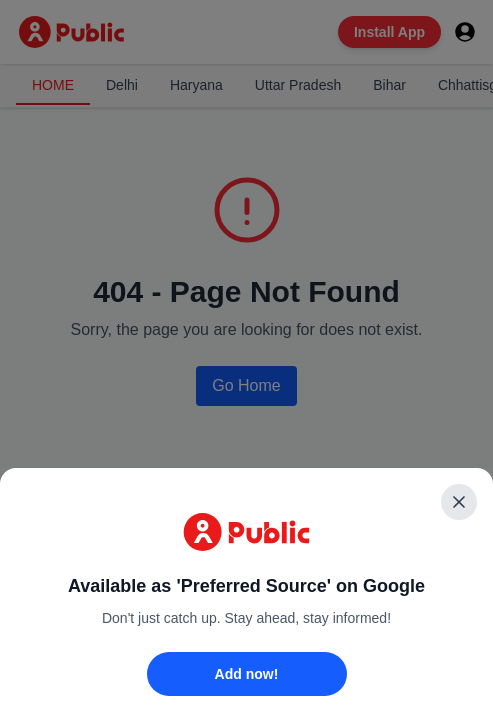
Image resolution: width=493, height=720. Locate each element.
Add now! (247, 674)
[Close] (459, 502)
